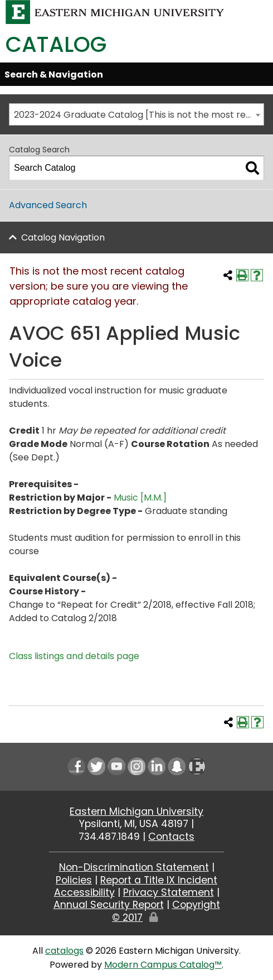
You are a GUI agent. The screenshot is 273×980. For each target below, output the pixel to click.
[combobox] (136, 114)
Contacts (171, 837)
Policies (74, 880)
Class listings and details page (74, 656)
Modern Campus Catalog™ (163, 965)
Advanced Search (48, 205)
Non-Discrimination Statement (134, 867)
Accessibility (84, 892)
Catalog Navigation (63, 237)
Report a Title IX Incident (159, 880)
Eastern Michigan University (136, 811)
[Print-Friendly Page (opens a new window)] (242, 275)
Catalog (56, 44)
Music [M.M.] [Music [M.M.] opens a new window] (140, 498)
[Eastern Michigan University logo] (115, 11)
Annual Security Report (109, 905)
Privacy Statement (169, 892)
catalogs (64, 951)
